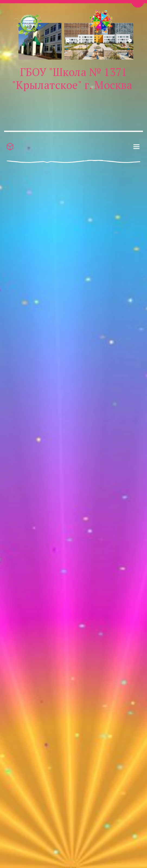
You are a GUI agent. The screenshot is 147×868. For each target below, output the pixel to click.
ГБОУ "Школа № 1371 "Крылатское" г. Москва (72, 78)
